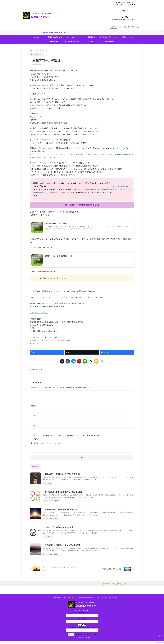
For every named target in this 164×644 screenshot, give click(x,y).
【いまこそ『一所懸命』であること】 (58, 527)
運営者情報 (57, 601)
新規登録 (98, 192)
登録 (138, 27)
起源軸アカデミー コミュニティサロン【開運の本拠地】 (51, 340)
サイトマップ (102, 601)
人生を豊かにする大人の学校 (85, 605)
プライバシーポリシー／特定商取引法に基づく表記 (79, 601)
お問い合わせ (109, 42)
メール (34, 416)
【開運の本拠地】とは (55, 37)
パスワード (125, 11)
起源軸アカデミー (40, 17)
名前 (33, 406)
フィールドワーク (73, 37)
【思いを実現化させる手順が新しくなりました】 (63, 492)
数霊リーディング (128, 37)
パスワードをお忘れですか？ (127, 27)
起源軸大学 (91, 37)
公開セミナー (55, 42)
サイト (33, 426)
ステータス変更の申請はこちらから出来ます (120, 189)
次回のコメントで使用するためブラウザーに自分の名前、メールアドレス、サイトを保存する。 (67, 435)
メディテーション (38, 370)
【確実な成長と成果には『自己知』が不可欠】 (62, 474)
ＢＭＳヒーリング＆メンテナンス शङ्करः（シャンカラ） (109, 37)
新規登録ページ (36, 328)
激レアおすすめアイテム (73, 42)
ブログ (91, 42)
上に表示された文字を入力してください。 (125, 20)
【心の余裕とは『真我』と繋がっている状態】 (62, 545)
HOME (36, 37)
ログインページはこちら (39, 313)
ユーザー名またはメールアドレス (125, 5)
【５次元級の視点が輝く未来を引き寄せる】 (61, 509)
